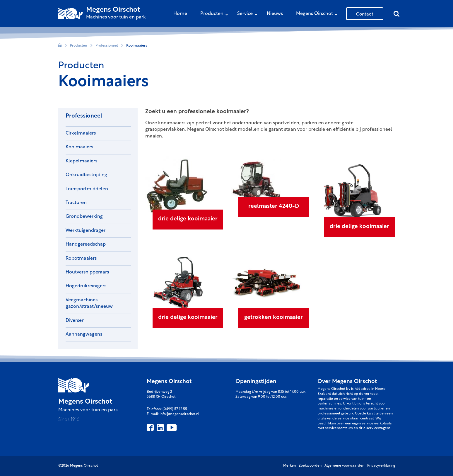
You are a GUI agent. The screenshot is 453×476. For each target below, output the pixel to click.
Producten (216, 14)
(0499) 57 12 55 (175, 409)
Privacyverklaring (381, 466)
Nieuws (275, 14)
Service (249, 14)
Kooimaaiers (137, 46)
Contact (365, 13)
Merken (289, 466)
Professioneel (107, 46)
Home (180, 14)
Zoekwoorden (310, 466)
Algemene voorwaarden (344, 466)
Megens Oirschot (318, 14)
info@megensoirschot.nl (179, 414)
